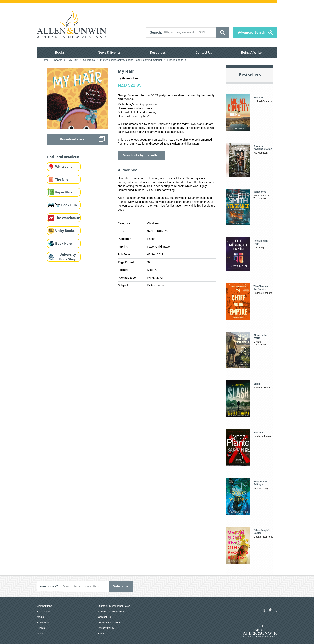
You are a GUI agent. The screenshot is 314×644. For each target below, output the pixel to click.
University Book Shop (68, 257)
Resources (158, 52)
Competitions (44, 606)
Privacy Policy (106, 628)
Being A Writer (252, 52)
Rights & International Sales (114, 606)
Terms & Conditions (109, 622)
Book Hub (69, 205)
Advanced (252, 32)
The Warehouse (68, 218)
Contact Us (204, 52)
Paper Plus (64, 192)
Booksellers (44, 611)
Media (40, 617)
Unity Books (65, 231)
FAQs (101, 633)
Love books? (48, 586)
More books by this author (141, 155)
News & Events (109, 52)
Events (41, 628)
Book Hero (64, 244)
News (40, 633)
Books (60, 52)
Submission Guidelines (111, 611)
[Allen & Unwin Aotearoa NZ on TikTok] (270, 610)
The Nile (62, 179)
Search (156, 32)
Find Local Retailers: (63, 157)
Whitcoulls (64, 167)
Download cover (73, 139)
